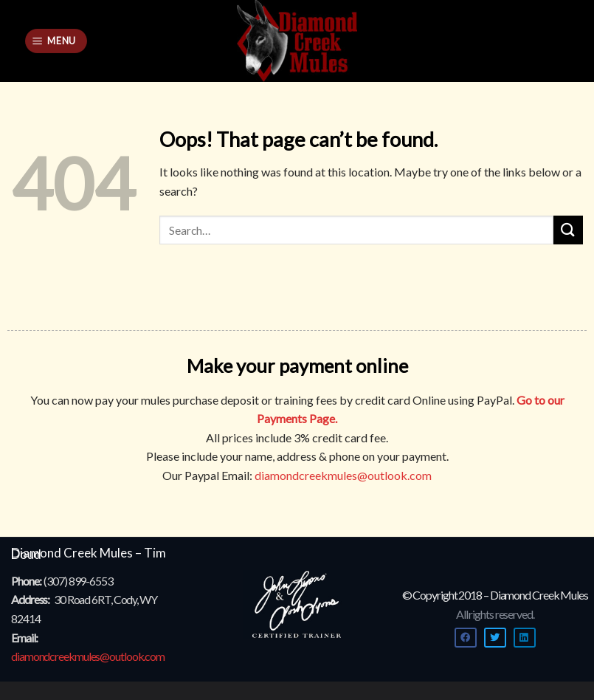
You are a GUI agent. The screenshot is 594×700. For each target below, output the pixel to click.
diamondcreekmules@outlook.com (343, 475)
